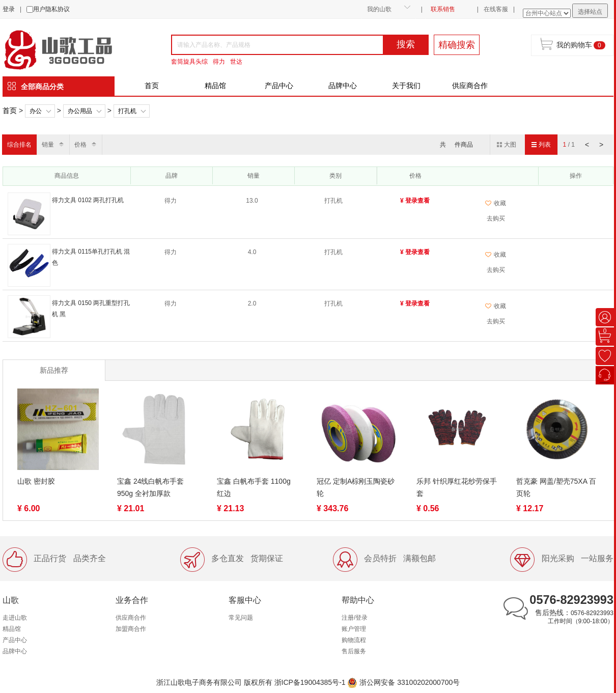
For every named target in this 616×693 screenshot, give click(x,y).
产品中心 (279, 86)
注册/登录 (355, 618)
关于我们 (406, 86)
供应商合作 (470, 86)
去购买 (496, 218)
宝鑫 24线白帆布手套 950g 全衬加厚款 (150, 487)
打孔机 (127, 111)
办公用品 (80, 111)
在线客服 (496, 9)
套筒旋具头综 (189, 62)
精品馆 (215, 86)
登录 (9, 9)
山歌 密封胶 (36, 481)
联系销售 (443, 9)
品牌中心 (343, 86)
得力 (219, 62)
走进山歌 (15, 618)
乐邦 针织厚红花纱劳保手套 (457, 487)
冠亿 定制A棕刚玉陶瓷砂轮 (356, 487)
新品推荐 (54, 370)
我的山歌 (379, 9)
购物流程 (354, 640)
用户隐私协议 (51, 9)
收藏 (496, 203)
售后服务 (354, 651)
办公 (36, 111)
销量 (48, 145)
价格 (80, 145)
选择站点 (590, 12)
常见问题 (241, 618)
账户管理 (354, 629)
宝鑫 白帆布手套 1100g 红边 (254, 487)
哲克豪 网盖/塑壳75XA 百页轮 (556, 487)
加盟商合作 (131, 629)
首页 (152, 86)
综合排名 (19, 145)
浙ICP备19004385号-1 (310, 682)
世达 (236, 62)
